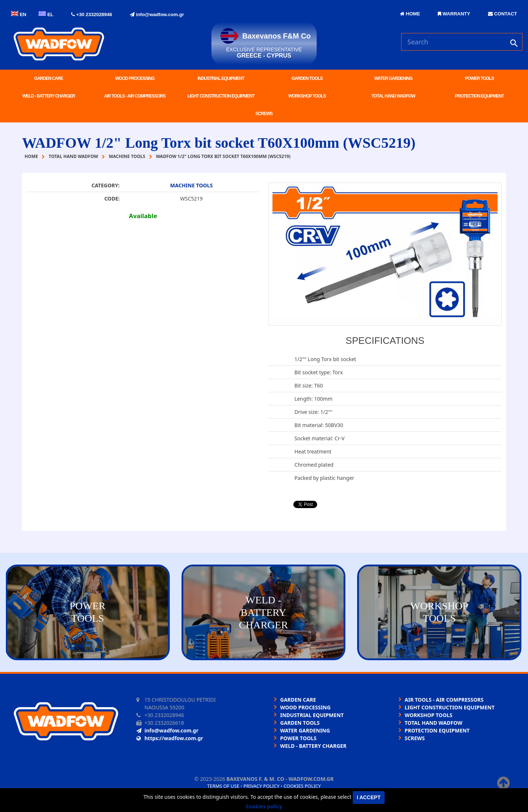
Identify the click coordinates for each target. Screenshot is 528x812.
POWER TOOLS (479, 78)
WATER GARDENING (393, 78)
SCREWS (264, 114)
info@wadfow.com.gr (157, 14)
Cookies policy (302, 786)
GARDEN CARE (48, 78)
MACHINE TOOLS (191, 185)
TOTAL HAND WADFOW (393, 96)
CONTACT (503, 14)
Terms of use (223, 786)
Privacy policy (261, 786)
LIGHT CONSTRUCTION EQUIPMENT (221, 96)
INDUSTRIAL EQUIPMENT (221, 78)
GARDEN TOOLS (307, 78)
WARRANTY (454, 14)
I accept (369, 797)
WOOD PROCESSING (135, 78)
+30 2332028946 (92, 14)
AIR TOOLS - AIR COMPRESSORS (135, 96)
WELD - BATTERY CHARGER (49, 96)
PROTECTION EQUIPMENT (479, 96)
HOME (410, 14)
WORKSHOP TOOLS (307, 96)
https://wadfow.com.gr (170, 738)
